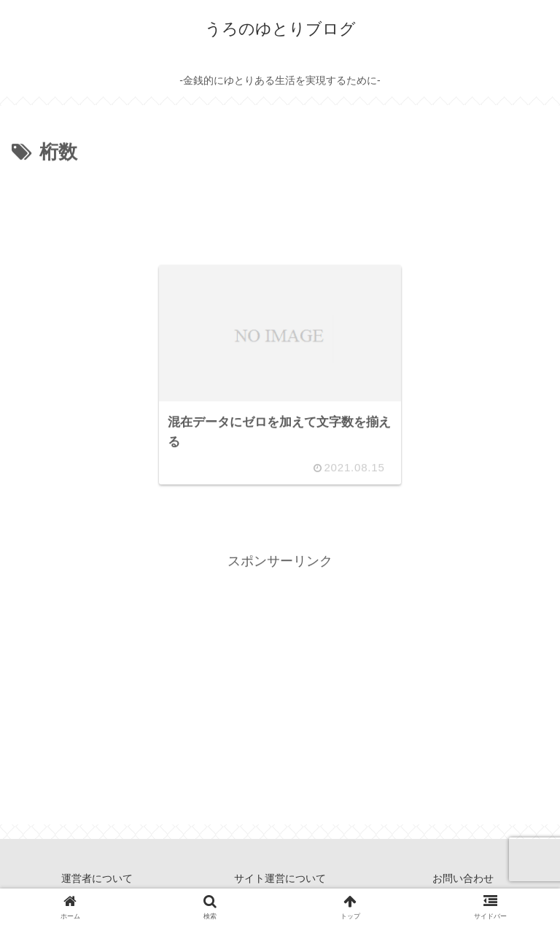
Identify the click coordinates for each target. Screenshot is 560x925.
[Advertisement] (280, 209)
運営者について (97, 878)
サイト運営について (280, 878)
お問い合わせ (463, 878)
